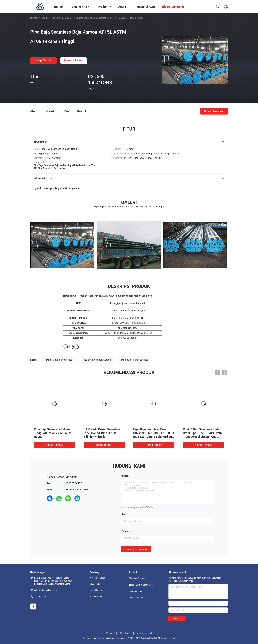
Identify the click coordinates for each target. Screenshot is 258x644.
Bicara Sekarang (74, 61)
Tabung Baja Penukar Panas (141, 585)
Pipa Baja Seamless (61, 18)
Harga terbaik (43, 61)
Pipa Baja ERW (135, 591)
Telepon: (127, 531)
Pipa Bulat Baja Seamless (59, 360)
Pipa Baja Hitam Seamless (135, 360)
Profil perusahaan (97, 578)
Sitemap (110, 633)
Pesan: (126, 476)
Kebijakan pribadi (144, 633)
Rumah (34, 18)
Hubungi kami (96, 597)
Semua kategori (136, 598)
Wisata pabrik (96, 584)
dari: (124, 514)
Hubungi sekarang (136, 549)
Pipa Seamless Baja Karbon (97, 360)
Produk (44, 18)
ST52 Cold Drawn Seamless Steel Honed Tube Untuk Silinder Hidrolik (102, 433)
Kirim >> (177, 619)
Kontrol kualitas (96, 590)
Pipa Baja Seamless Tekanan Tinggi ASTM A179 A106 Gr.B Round (54, 433)
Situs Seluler (125, 633)
